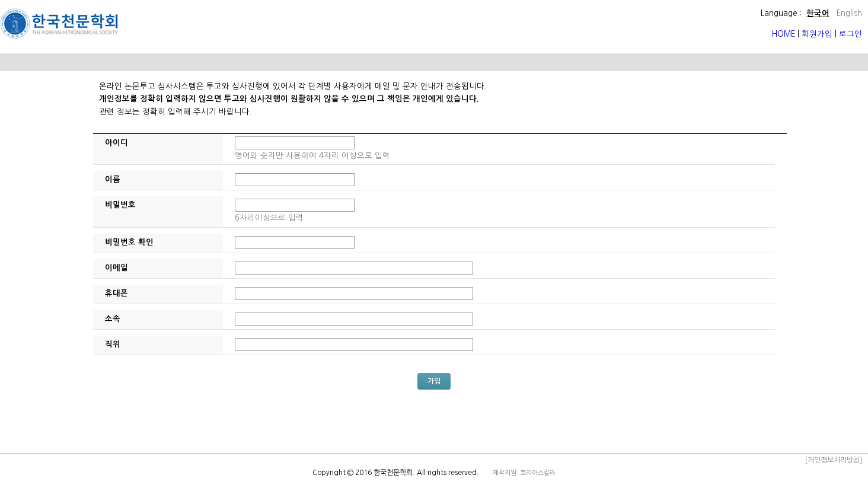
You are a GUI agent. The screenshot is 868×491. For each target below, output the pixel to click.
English (849, 13)
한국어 (818, 13)
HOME (785, 34)
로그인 (851, 34)
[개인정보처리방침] (833, 460)
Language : (781, 13)
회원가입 (817, 34)
